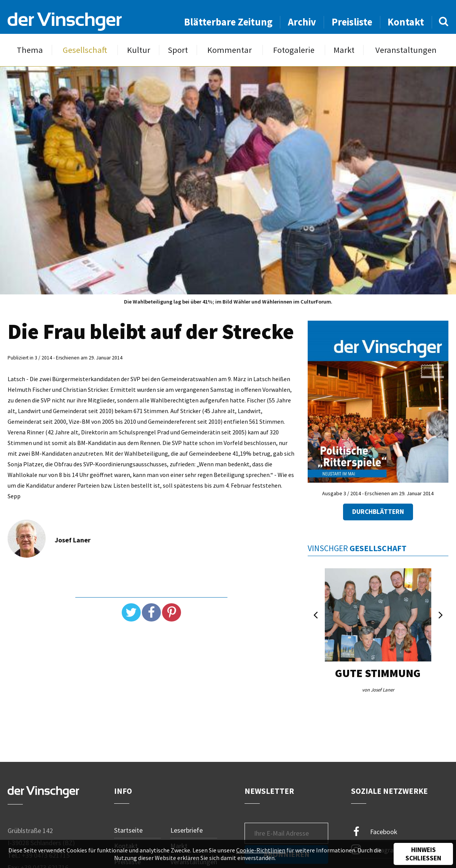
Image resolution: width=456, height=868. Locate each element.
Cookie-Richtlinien (261, 850)
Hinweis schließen (423, 854)
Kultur (139, 50)
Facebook (374, 832)
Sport (178, 50)
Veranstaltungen (406, 50)
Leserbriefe (187, 830)
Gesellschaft (85, 50)
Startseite (128, 830)
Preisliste (352, 22)
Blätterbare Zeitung (228, 22)
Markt (344, 50)
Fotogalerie (294, 50)
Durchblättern (378, 512)
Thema (30, 50)
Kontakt (406, 22)
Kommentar (230, 50)
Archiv (302, 22)
